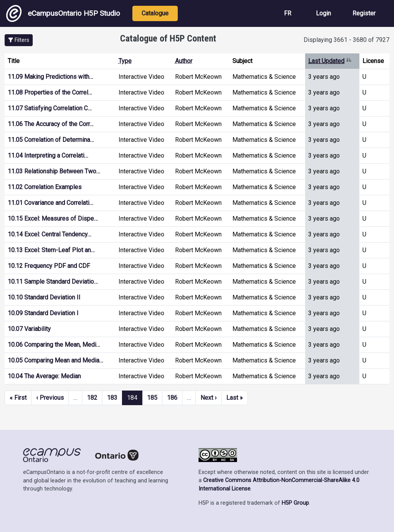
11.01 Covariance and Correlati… (50, 203)
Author (184, 61)
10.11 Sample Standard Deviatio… (53, 282)
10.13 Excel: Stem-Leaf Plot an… (51, 250)
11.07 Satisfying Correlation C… (50, 108)
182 (92, 398)
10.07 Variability (29, 329)
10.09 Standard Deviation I (43, 313)
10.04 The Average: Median (44, 376)
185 (152, 398)
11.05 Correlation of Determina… (51, 140)
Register (364, 13)
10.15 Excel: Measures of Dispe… (53, 219)
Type (125, 61)
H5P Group (295, 503)
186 (172, 398)
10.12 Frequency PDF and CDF (49, 266)
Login (323, 13)
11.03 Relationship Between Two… (54, 171)
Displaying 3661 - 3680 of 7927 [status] (346, 40)
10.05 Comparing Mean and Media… (55, 360)
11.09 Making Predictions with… (50, 77)
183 (112, 398)
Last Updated (330, 61)
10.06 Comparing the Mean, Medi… (54, 345)
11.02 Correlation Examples (45, 187)
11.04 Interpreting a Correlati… (48, 155)
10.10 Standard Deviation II (44, 297)
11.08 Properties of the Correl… (50, 92)
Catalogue (155, 13)
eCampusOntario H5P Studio (63, 13)
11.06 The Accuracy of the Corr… (51, 124)
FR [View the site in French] (288, 13)
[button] (19, 40)
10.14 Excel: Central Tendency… (49, 234)
